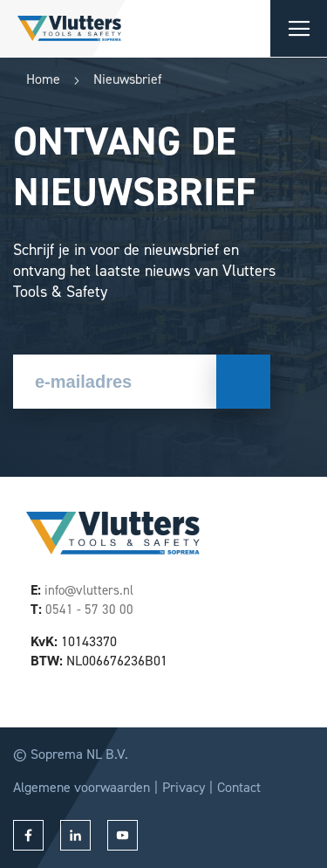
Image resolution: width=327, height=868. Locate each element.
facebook (28, 835)
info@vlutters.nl (89, 590)
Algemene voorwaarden (82, 787)
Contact (239, 787)
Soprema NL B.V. (79, 754)
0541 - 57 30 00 (89, 610)
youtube (123, 835)
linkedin (75, 835)
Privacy (184, 787)
